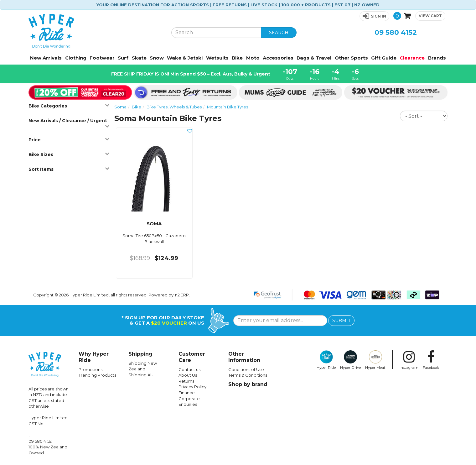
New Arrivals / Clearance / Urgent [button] (69, 123)
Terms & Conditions (248, 375)
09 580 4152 (396, 32)
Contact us (189, 369)
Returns (186, 381)
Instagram (409, 360)
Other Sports (351, 58)
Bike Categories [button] (69, 106)
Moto (253, 58)
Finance (187, 393)
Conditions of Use (246, 369)
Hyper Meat (375, 360)
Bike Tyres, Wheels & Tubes (174, 107)
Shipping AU (141, 375)
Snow (157, 58)
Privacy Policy (192, 387)
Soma (120, 107)
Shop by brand (248, 384)
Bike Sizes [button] (69, 154)
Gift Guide (384, 58)
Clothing (76, 58)
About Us (188, 375)
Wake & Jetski (185, 58)
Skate (139, 58)
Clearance (412, 58)
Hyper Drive (350, 360)
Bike (237, 58)
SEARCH (279, 33)
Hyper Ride (326, 360)
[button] (374, 16)
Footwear (102, 58)
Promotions (91, 369)
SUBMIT (341, 321)
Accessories (278, 58)
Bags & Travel (314, 58)
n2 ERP (182, 295)
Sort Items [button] (69, 169)
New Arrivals (46, 58)
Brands (437, 58)
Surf (123, 58)
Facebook (431, 360)
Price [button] (69, 140)
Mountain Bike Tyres (228, 107)
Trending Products (97, 375)
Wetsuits (217, 58)
